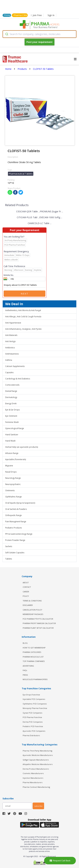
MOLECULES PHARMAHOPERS (35, 679)
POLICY (26, 596)
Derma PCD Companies (33, 722)
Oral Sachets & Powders (16, 509)
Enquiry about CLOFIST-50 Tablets (25, 285)
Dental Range (11, 391)
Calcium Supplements (15, 366)
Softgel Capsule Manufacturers (36, 760)
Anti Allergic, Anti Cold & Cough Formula (23, 317)
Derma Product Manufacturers (36, 769)
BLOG (25, 643)
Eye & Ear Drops (12, 410)
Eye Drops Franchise (31, 695)
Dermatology (11, 397)
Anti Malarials (11, 335)
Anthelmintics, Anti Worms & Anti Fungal (23, 310)
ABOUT (26, 583)
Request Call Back (60, 861)
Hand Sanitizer (12, 435)
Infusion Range (12, 453)
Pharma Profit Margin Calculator (39, 623)
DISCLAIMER (28, 605)
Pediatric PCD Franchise (33, 726)
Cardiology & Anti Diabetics (18, 379)
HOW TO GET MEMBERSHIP (34, 648)
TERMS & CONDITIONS (32, 601)
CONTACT (27, 587)
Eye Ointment (11, 416)
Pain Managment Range (16, 522)
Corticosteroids (12, 385)
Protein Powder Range (15, 540)
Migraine (9, 466)
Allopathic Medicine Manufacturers (38, 764)
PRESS (25, 675)
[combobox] (39, 34)
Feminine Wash (12, 422)
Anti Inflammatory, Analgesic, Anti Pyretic (23, 329)
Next (25, 294)
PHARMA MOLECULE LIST (33, 657)
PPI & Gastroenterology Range (19, 534)
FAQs (25, 670)
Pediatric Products (13, 528)
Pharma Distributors (31, 735)
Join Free (36, 15)
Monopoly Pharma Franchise (35, 708)
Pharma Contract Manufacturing (36, 787)
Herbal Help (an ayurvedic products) (22, 447)
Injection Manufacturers (33, 778)
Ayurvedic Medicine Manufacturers (38, 755)
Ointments (10, 490)
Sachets (9, 546)
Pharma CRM (20, 15)
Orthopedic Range (13, 515)
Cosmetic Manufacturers (33, 773)
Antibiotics (10, 348)
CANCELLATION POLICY (32, 610)
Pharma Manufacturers (33, 782)
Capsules (9, 372)
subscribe (38, 806)
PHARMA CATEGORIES (32, 652)
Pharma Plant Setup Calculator (38, 628)
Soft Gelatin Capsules (15, 553)
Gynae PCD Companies (32, 713)
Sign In (51, 15)
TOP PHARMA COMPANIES (34, 661)
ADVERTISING (28, 666)
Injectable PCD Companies (34, 699)
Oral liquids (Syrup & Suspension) (20, 503)
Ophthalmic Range (13, 497)
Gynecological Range (15, 428)
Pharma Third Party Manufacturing (37, 751)
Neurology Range (13, 478)
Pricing (7, 15)
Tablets (9, 559)
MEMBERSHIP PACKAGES (33, 614)
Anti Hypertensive (13, 323)
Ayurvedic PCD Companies (34, 731)
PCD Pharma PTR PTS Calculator (38, 619)
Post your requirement (39, 42)
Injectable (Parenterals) (16, 459)
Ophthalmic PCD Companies (35, 704)
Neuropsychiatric (13, 484)
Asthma (9, 360)
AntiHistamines (12, 354)
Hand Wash (10, 441)
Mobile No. (9, 275)
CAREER (26, 592)
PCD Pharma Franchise (32, 717)
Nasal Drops (11, 472)
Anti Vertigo (10, 341)
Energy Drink (11, 404)
